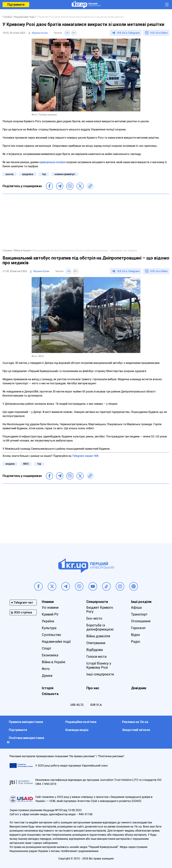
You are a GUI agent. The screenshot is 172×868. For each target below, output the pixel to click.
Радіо (136, 642)
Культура (49, 628)
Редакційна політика (81, 722)
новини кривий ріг (65, 174)
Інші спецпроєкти (100, 674)
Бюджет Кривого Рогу (100, 610)
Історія (48, 688)
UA (67, 33)
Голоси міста (97, 657)
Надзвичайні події (56, 642)
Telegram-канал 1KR (85, 456)
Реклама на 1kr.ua (135, 722)
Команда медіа (77, 730)
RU (74, 33)
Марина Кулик (40, 33)
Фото (46, 669)
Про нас (93, 688)
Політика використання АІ (25, 740)
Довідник (139, 688)
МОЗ (26, 464)
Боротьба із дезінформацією (100, 627)
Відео (135, 635)
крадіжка (28, 174)
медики (10, 464)
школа (10, 174)
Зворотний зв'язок (136, 730)
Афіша (136, 607)
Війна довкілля (98, 636)
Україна (48, 621)
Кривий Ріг (50, 614)
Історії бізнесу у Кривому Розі (99, 665)
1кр (44, 174)
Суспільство (51, 635)
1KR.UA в (128, 33)
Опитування (96, 643)
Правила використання (26, 722)
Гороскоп (138, 628)
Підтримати (16, 5)
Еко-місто (94, 618)
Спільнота (50, 694)
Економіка (50, 655)
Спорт (47, 648)
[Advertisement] (86, 221)
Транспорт (139, 614)
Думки (47, 676)
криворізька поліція (52, 162)
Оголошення (141, 621)
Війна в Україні (54, 662)
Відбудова (95, 650)
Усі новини (50, 607)
